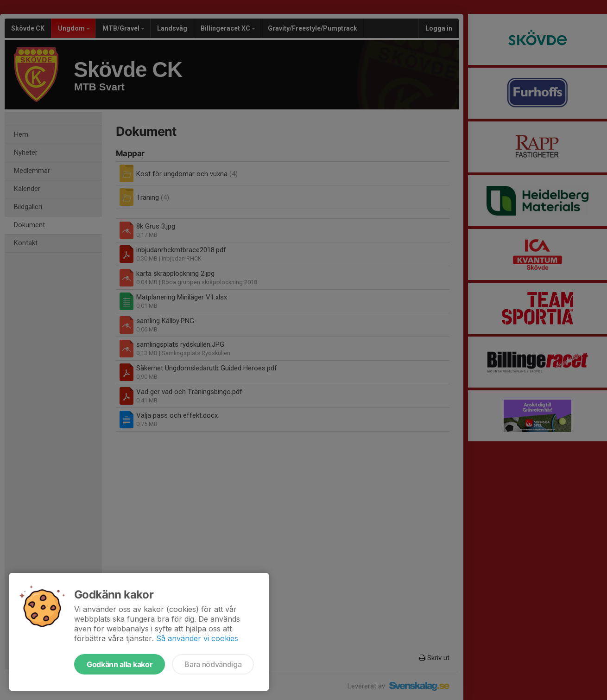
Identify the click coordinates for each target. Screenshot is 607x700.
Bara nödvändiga (213, 664)
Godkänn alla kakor (120, 664)
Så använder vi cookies (197, 638)
